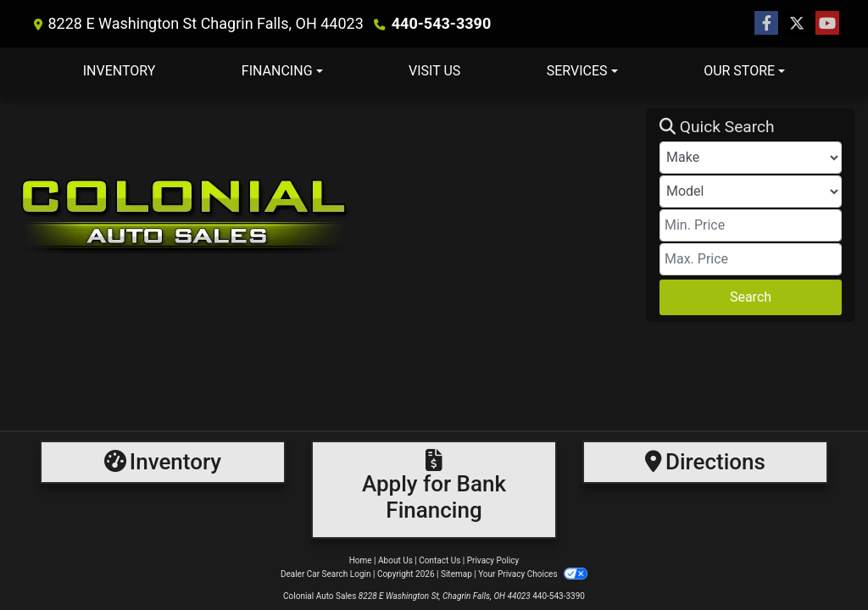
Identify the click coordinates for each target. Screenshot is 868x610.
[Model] (751, 191)
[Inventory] (163, 462)
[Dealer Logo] (329, 215)
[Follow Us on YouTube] (827, 24)
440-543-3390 (441, 23)
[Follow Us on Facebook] (766, 24)
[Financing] (434, 490)
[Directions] (705, 462)
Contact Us (440, 560)
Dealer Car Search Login (326, 574)
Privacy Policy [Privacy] (493, 560)
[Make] (751, 158)
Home (361, 560)
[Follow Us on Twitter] (797, 24)
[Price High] (751, 259)
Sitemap (456, 574)
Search (751, 297)
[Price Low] (751, 225)
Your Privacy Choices (533, 574)
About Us (395, 560)
